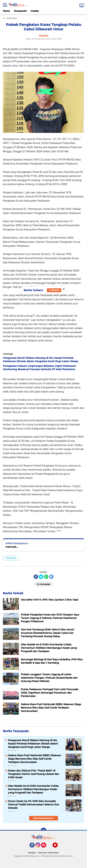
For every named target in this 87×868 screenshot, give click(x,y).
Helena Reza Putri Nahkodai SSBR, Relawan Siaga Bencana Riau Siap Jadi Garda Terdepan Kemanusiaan (35, 759)
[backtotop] (44, 831)
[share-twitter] (41, 577)
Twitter (51, 844)
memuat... (12, 547)
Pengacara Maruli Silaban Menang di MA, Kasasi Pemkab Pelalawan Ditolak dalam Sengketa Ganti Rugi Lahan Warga (33, 744)
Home (6, 11)
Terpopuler (20, 11)
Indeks (35, 11)
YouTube (57, 846)
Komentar (43, 584)
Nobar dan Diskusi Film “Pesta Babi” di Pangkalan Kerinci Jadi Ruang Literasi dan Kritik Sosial (34, 774)
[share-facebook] (36, 577)
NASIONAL (11, 558)
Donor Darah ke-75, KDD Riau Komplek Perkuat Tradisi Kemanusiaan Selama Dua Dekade (33, 804)
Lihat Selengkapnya (43, 818)
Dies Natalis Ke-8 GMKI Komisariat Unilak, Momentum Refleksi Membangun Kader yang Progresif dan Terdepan (34, 789)
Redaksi (32, 853)
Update (54, 290)
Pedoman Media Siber (48, 853)
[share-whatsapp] (46, 577)
